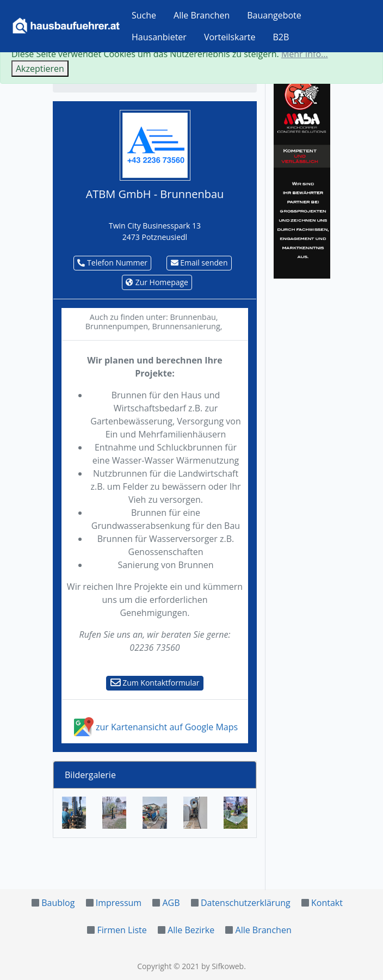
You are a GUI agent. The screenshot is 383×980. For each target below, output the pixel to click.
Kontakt (327, 903)
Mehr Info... (305, 54)
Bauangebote (274, 15)
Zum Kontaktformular (155, 683)
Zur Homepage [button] (157, 282)
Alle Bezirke (191, 930)
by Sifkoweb (223, 966)
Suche (144, 15)
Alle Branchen (202, 15)
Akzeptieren (40, 69)
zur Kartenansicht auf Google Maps (155, 727)
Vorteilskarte (230, 37)
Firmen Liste (122, 930)
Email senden (199, 263)
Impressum (119, 903)
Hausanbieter (159, 37)
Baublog (58, 903)
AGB (171, 903)
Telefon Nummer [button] (112, 263)
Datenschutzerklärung (246, 903)
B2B (281, 37)
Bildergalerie (90, 775)
